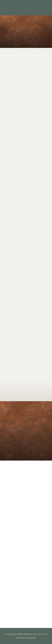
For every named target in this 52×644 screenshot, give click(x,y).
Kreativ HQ (41, 634)
